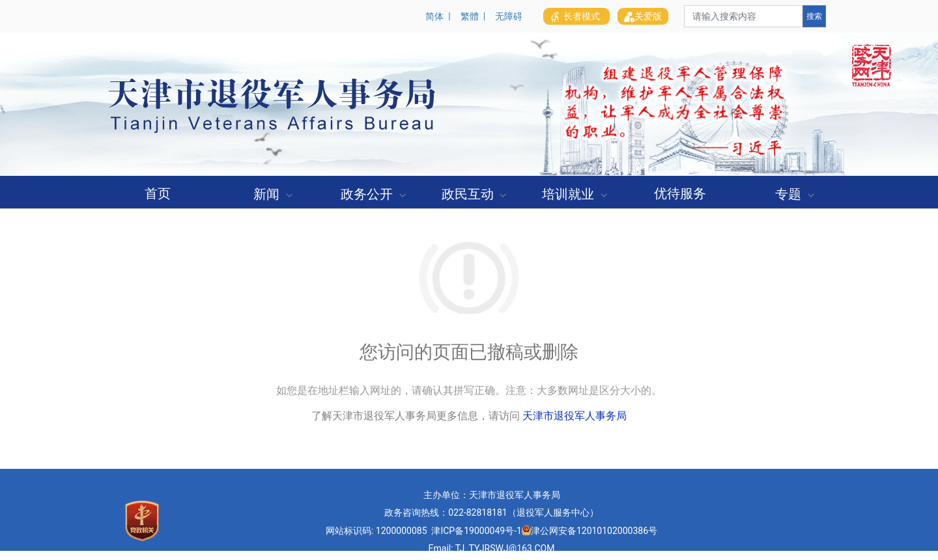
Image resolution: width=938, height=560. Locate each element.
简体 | (440, 16)
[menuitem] (158, 192)
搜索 (814, 16)
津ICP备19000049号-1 (476, 531)
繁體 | (475, 16)
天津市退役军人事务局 (575, 416)
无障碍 (509, 16)
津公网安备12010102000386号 (594, 531)
